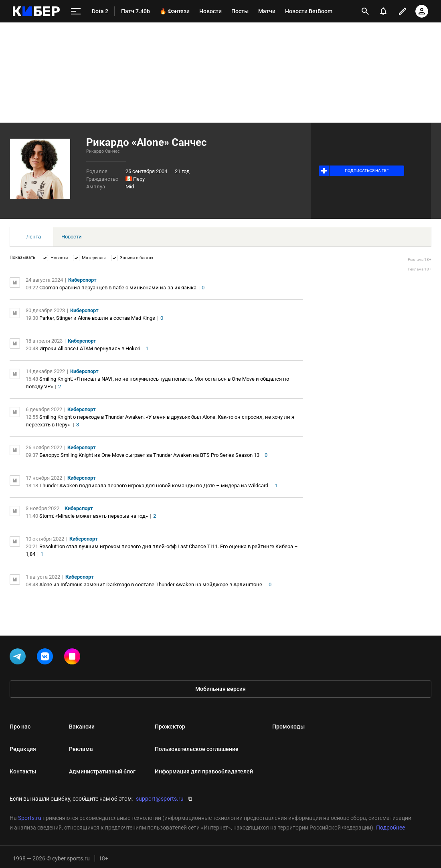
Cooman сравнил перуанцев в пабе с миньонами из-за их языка (118, 288)
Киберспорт (82, 280)
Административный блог (102, 771)
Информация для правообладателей (204, 771)
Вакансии (82, 727)
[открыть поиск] (365, 11)
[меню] (76, 11)
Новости (72, 237)
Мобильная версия (220, 689)
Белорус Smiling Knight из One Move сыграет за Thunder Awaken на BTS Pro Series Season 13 (149, 455)
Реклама (81, 749)
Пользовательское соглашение (197, 749)
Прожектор (170, 727)
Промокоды (288, 727)
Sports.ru (30, 818)
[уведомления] (383, 11)
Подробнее (390, 828)
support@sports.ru (160, 799)
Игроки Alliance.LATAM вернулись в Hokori (90, 348)
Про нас (20, 727)
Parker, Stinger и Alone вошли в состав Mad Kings (97, 318)
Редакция (23, 749)
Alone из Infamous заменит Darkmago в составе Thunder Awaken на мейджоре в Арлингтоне (151, 584)
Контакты (23, 771)
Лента (33, 237)
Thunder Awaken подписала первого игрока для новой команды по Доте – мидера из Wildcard (154, 485)
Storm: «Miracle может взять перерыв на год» (94, 516)
